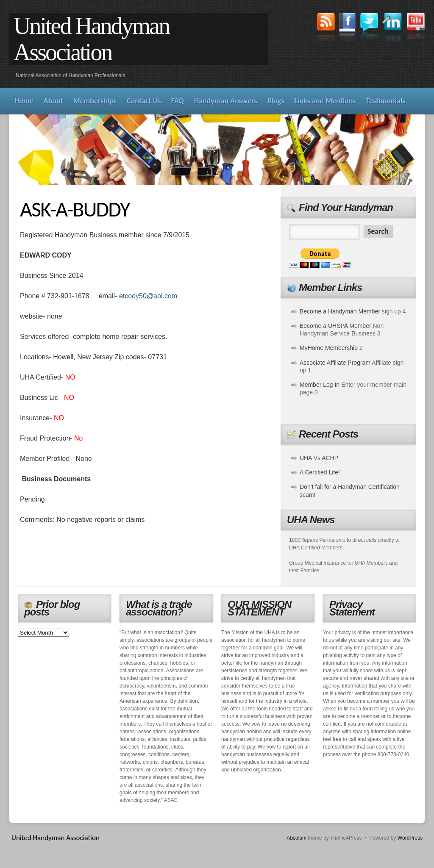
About (53, 101)
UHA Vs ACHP (319, 458)
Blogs (276, 101)
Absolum (296, 838)
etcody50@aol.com (148, 296)
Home (24, 101)
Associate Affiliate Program (335, 363)
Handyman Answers (226, 101)
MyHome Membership (329, 348)
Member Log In (320, 385)
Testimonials (386, 101)
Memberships (95, 101)
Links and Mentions (325, 101)
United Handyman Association (91, 39)
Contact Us (144, 101)
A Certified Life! (320, 472)
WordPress (410, 838)
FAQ (178, 101)
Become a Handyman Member (340, 311)
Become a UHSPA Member (335, 326)
